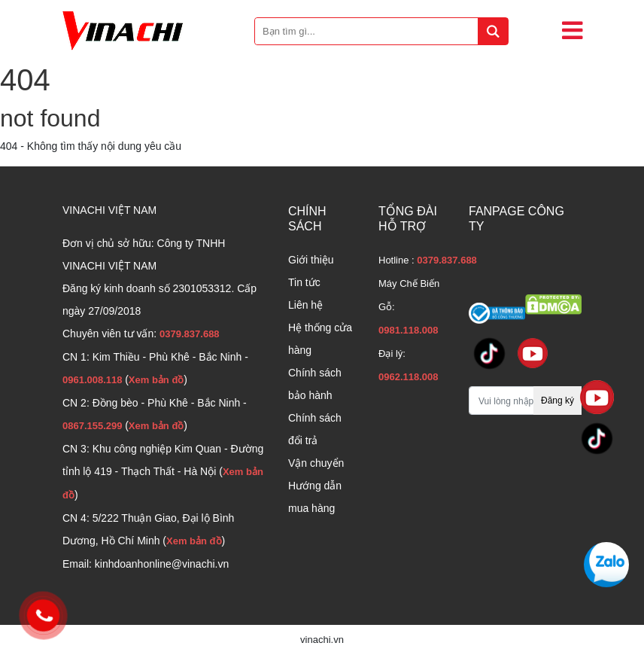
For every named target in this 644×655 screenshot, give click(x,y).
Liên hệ (305, 305)
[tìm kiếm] (493, 31)
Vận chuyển (316, 463)
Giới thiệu (311, 260)
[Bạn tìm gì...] (381, 31)
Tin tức (304, 282)
